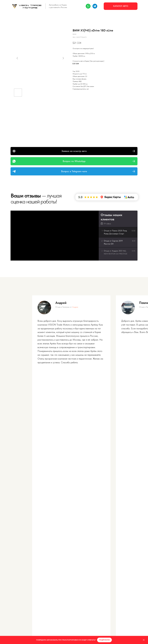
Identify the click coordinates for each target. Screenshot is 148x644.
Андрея (75, 307)
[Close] (144, 640)
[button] (74, 151)
